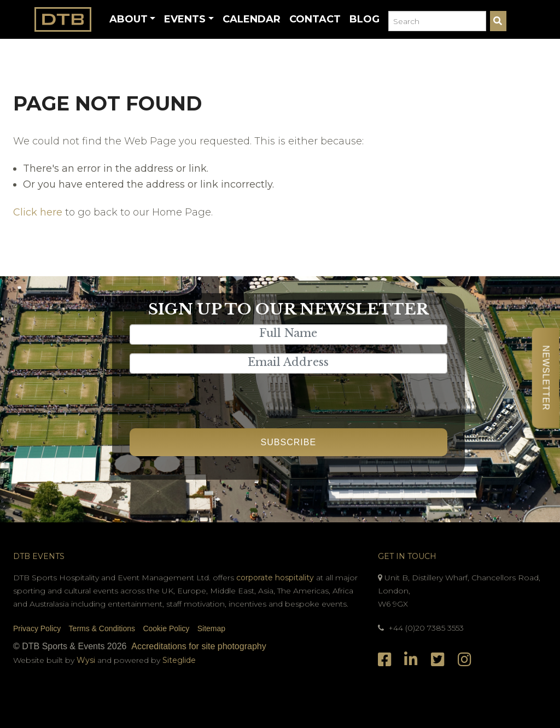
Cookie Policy (166, 628)
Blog (364, 19)
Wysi (87, 660)
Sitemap (211, 628)
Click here (38, 212)
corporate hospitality (275, 578)
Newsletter (546, 378)
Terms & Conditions (102, 628)
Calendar (252, 19)
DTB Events (39, 556)
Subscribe (288, 442)
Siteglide (179, 660)
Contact (315, 19)
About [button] (129, 19)
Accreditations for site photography (199, 646)
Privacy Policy (37, 628)
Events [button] (185, 19)
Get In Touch (407, 556)
